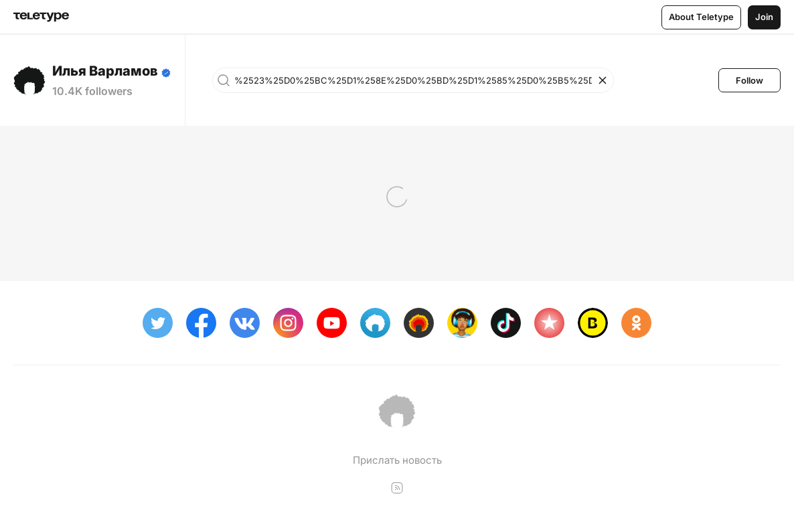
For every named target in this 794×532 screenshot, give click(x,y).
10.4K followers (92, 91)
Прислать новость (397, 460)
